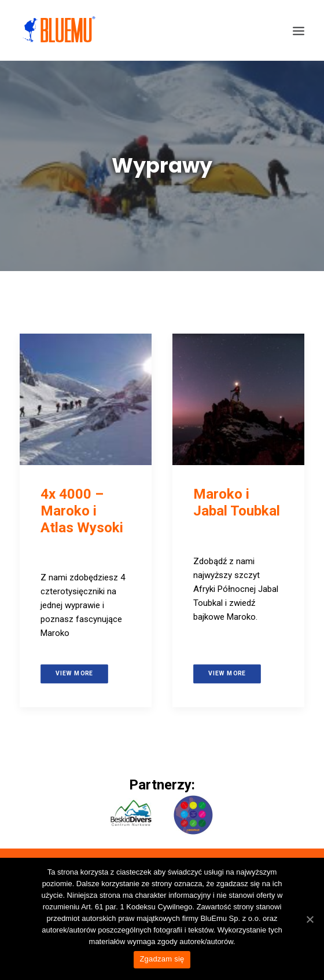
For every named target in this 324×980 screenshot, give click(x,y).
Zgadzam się (162, 959)
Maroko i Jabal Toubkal (237, 502)
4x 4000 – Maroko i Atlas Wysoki (82, 511)
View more (74, 674)
